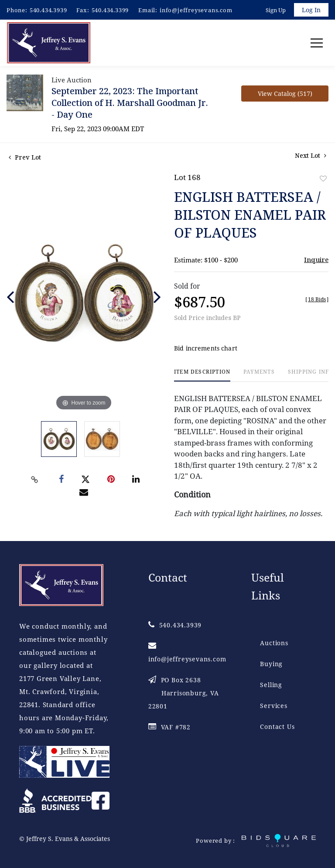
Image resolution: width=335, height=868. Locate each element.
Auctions (274, 643)
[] (317, 299)
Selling (271, 685)
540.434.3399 (110, 10)
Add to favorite (323, 179)
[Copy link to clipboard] (35, 480)
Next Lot (311, 155)
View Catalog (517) (285, 94)
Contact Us (277, 727)
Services (273, 706)
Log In (311, 10)
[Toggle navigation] (317, 43)
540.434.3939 (48, 10)
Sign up (276, 10)
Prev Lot (25, 157)
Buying (271, 664)
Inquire (316, 259)
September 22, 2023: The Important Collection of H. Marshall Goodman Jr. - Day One (130, 103)
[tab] (202, 375)
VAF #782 (169, 727)
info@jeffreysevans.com (196, 10)
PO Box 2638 (184, 693)
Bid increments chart (206, 348)
